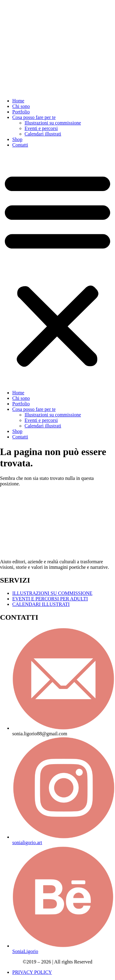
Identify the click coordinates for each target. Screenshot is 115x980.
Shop (17, 139)
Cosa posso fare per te (34, 117)
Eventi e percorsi (41, 128)
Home (18, 101)
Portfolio (21, 112)
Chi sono (21, 106)
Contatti (20, 145)
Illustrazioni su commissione (53, 123)
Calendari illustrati (43, 134)
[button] (57, 269)
